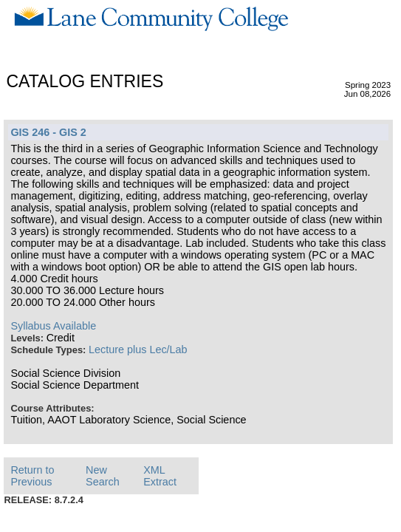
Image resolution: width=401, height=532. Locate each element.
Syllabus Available (53, 326)
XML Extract (160, 476)
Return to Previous (32, 476)
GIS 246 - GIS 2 (48, 132)
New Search (103, 476)
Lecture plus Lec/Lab (138, 349)
